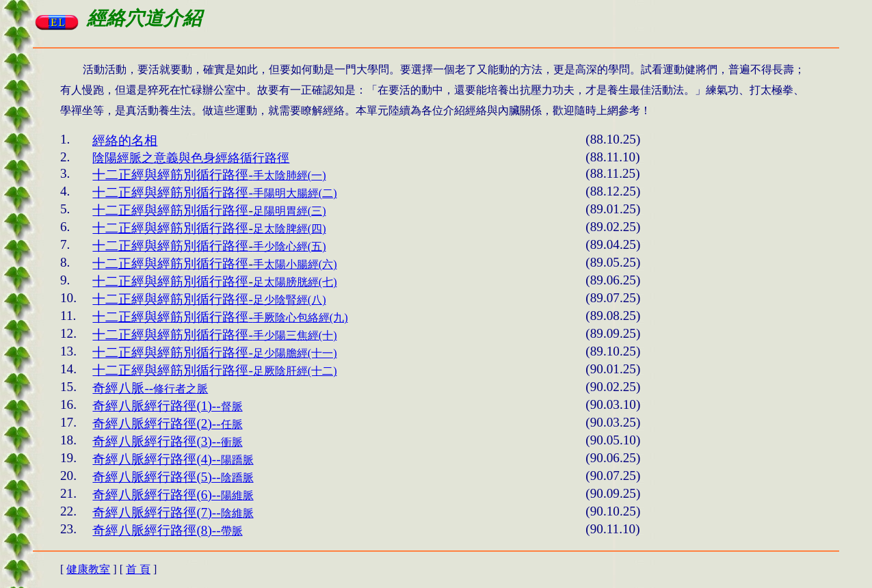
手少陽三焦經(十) (214, 335)
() (209, 175)
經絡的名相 (125, 141)
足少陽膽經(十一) (214, 353)
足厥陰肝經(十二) (214, 371)
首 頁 (138, 569)
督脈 (167, 406)
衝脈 (167, 442)
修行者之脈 (150, 389)
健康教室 (88, 569)
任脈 (167, 424)
